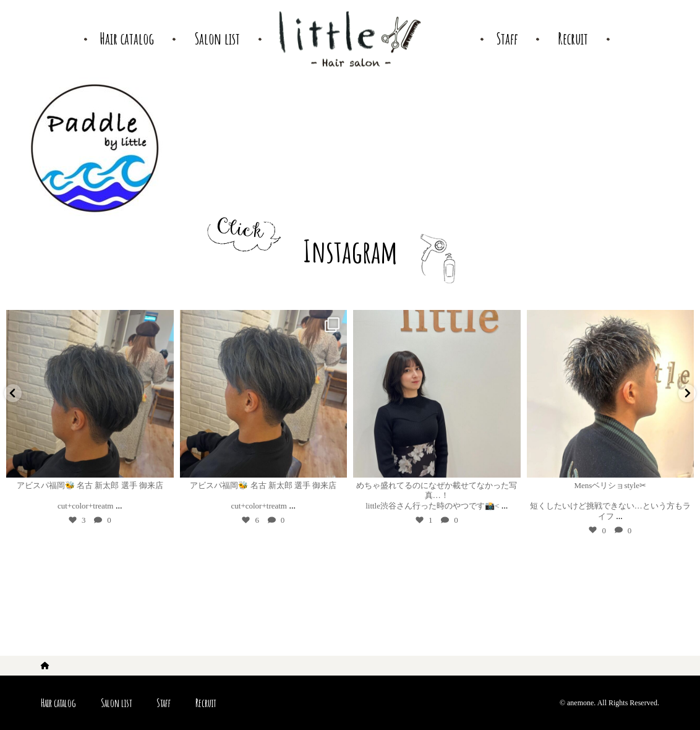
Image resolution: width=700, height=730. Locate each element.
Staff (164, 703)
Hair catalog (58, 703)
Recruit (206, 703)
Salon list (116, 703)
